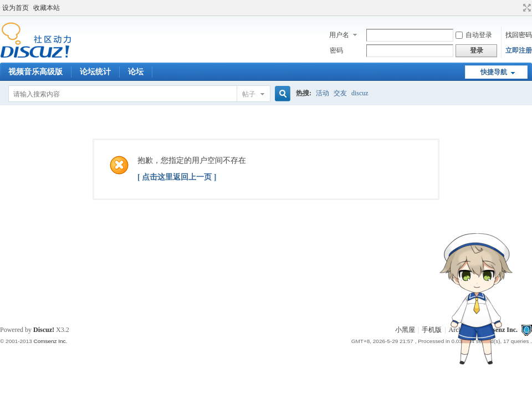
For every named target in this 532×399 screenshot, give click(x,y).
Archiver (461, 330)
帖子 (249, 94)
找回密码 (519, 35)
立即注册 (519, 50)
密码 (336, 50)
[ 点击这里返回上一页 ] (177, 177)
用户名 (339, 35)
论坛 (136, 72)
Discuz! (44, 330)
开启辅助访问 (516, 8)
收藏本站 (47, 8)
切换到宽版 (526, 8)
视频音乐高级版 (35, 72)
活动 (323, 93)
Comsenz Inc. (498, 330)
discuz (360, 93)
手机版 (432, 330)
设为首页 (16, 8)
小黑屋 (405, 330)
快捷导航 (494, 72)
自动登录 (474, 35)
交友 (340, 93)
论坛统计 (95, 72)
